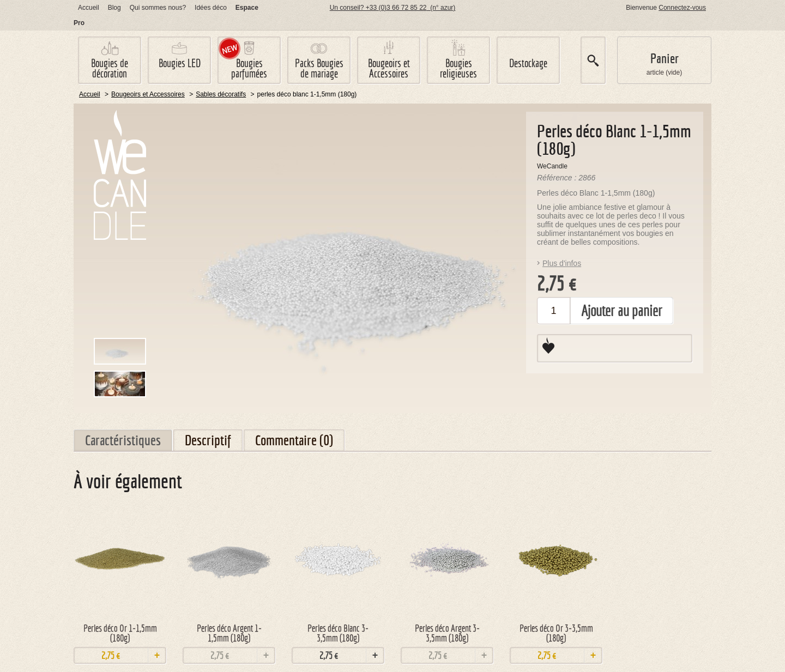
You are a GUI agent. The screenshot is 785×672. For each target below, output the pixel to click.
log (114, 8)
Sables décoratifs (221, 94)
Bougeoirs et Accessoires (389, 68)
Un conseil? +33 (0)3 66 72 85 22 (393, 8)
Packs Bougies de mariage (319, 68)
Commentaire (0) (294, 440)
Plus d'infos (562, 263)
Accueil (89, 8)
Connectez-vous (682, 8)
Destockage (528, 63)
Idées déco (211, 8)
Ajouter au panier (622, 311)
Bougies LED (180, 63)
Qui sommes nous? (158, 8)
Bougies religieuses (458, 68)
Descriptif (208, 440)
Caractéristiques (123, 440)
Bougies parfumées (249, 68)
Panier (665, 59)
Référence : (558, 178)
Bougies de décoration (110, 68)
